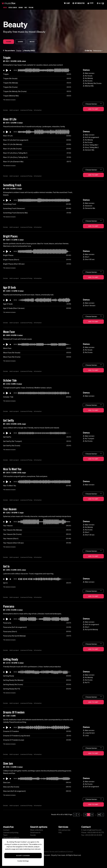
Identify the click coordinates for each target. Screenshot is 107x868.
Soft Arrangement (91, 138)
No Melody (88, 79)
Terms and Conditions (58, 852)
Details (5, 110)
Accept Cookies (23, 855)
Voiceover (88, 206)
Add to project (14, 110)
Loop (86, 736)
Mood (35, 42)
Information (38, 110)
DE (100, 3)
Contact (6, 830)
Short (86, 257)
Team (5, 835)
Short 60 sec (89, 260)
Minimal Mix (88, 86)
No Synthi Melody (90, 630)
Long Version (89, 733)
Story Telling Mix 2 (91, 148)
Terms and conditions (11, 838)
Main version (89, 74)
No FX (86, 683)
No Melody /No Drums (92, 84)
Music (5, 7)
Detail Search (14, 7)
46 (99, 815)
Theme (9, 42)
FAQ (60, 832)
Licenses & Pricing (27, 110)
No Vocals (88, 76)
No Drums (88, 81)
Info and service (64, 830)
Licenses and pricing (11, 832)
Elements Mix (89, 209)
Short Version (89, 306)
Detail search (35, 832)
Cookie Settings (23, 861)
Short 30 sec (89, 535)
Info (28, 7)
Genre (22, 42)
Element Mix (89, 150)
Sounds (23, 7)
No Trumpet (89, 439)
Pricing (34, 7)
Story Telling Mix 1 (91, 145)
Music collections (37, 830)
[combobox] (98, 51)
